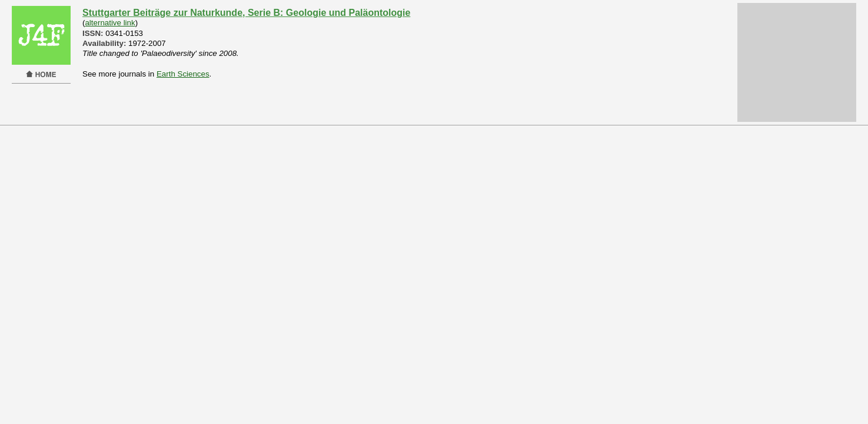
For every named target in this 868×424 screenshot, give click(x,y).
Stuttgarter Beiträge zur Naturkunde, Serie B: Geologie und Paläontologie (246, 13)
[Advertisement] (797, 62)
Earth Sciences (183, 74)
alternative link (110, 23)
